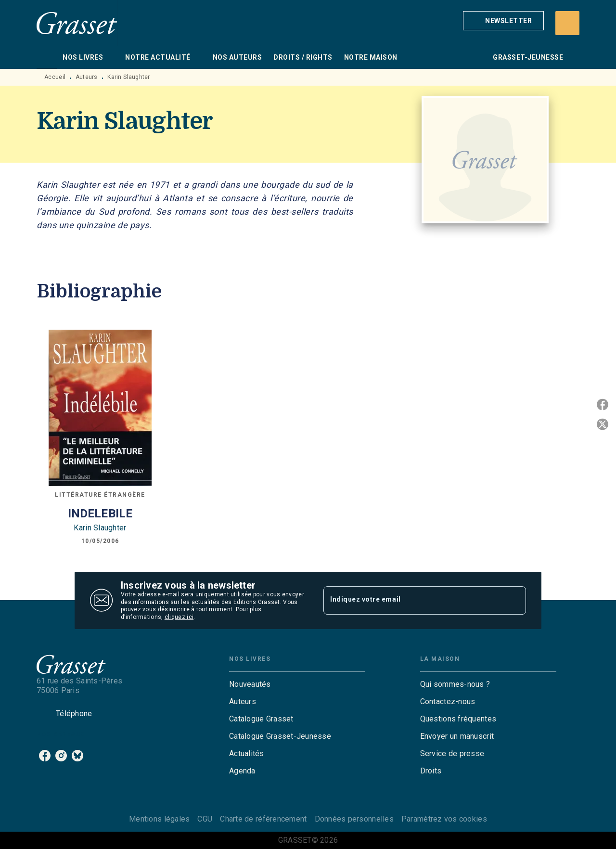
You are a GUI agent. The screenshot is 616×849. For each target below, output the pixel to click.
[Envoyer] (514, 601)
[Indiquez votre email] (413, 600)
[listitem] (45, 756)
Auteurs (87, 77)
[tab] (47, 57)
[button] (503, 21)
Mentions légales (159, 819)
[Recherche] (567, 23)
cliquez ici (179, 617)
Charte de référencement (263, 819)
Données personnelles (354, 819)
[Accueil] (77, 23)
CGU (205, 819)
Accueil (55, 77)
